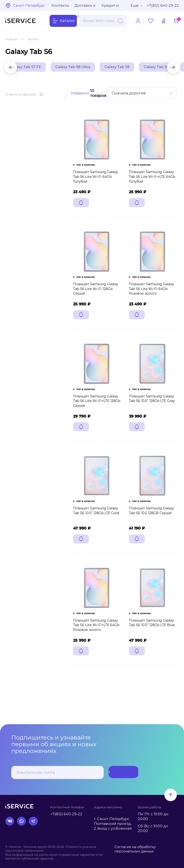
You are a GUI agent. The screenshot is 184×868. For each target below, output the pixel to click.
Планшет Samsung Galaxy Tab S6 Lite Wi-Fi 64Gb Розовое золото (150, 297)
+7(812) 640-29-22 (163, 5)
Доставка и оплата (85, 7)
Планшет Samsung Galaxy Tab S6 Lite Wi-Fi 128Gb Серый (94, 297)
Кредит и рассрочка (111, 7)
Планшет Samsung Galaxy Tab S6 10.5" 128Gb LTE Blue (151, 640)
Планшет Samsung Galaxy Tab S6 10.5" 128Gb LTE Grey (151, 410)
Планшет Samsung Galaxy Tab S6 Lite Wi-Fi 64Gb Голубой (94, 183)
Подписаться (119, 772)
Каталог (34, 39)
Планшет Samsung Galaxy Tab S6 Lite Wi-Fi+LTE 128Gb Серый (95, 412)
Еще (135, 5)
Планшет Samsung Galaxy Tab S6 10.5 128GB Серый (150, 525)
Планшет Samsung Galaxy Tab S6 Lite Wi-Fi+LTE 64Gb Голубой (151, 183)
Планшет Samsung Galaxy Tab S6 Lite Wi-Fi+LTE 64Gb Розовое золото (95, 642)
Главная (11, 39)
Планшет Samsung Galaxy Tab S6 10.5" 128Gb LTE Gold (95, 525)
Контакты (60, 5)
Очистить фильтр (21, 95)
